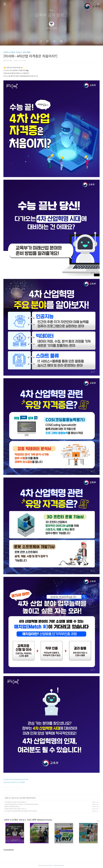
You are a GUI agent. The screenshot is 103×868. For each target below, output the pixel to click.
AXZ (51, 865)
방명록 (48, 41)
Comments (9, 850)
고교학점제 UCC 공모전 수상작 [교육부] (14, 802)
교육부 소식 (8, 798)
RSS (55, 41)
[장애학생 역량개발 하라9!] (11, 807)
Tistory (62, 865)
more (98, 821)
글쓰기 (41, 41)
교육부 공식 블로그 (51, 15)
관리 (62, 41)
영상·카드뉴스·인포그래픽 (19, 798)
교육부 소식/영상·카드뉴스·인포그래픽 (17, 52)
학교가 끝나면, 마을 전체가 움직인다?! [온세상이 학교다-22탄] (20, 811)
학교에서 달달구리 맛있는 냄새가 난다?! (14, 809)
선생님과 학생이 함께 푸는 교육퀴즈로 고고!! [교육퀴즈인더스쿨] (21, 804)
